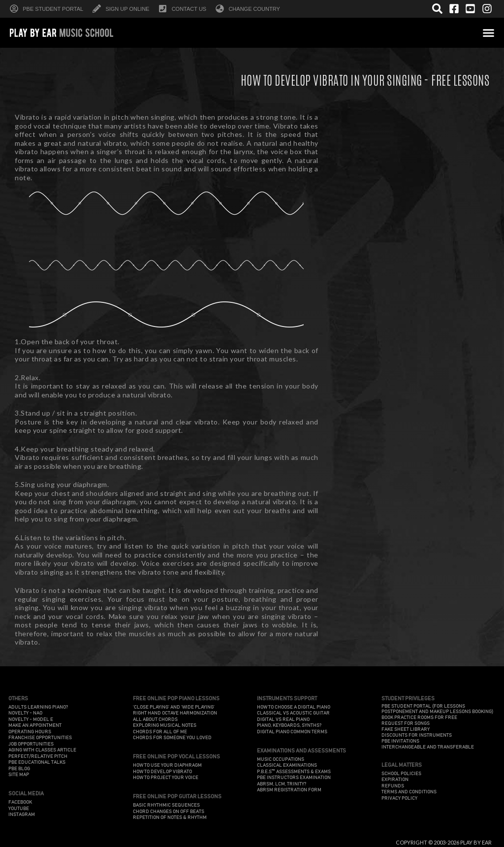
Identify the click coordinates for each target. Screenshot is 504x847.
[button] (489, 33)
